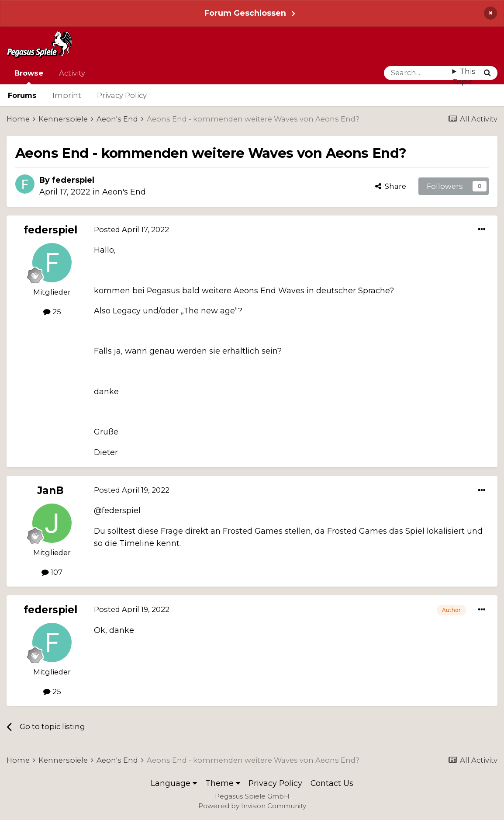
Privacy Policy (122, 95)
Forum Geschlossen (245, 13)
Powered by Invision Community (252, 806)
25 (52, 312)
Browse (29, 76)
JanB (50, 490)
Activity (72, 73)
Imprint (67, 95)
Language (174, 783)
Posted (131, 229)
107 (52, 572)
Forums (22, 95)
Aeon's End (124, 192)
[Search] (418, 73)
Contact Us (332, 783)
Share (391, 186)
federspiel (73, 180)
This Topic (464, 77)
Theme (223, 783)
